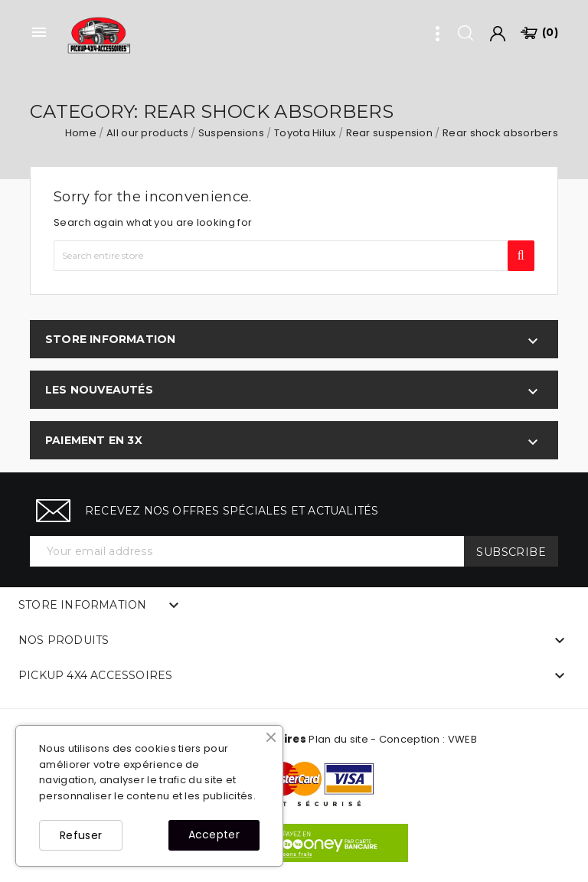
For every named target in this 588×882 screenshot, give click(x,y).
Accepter (214, 835)
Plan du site (338, 739)
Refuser (81, 835)
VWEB (462, 739)
